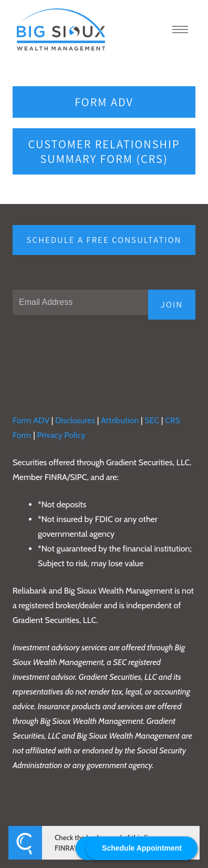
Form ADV (104, 102)
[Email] (80, 302)
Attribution (121, 420)
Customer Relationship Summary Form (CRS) (104, 151)
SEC (153, 420)
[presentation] (92, 353)
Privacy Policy (62, 435)
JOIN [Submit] (172, 304)
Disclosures (75, 420)
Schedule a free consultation (104, 240)
